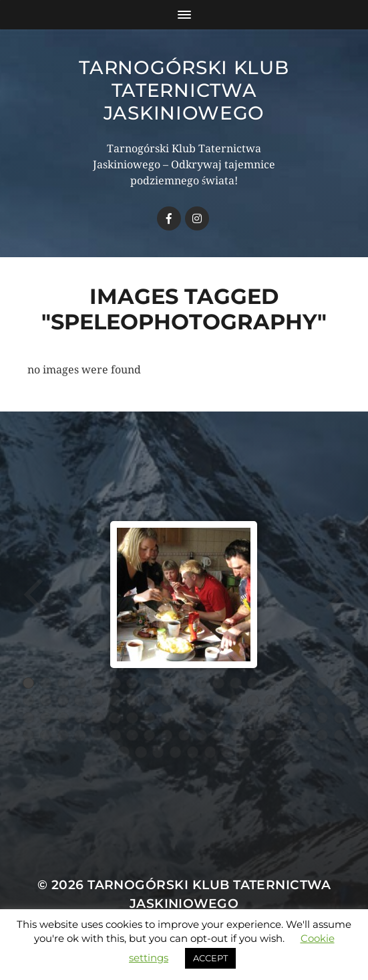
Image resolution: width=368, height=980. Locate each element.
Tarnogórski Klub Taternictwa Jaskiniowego (184, 90)
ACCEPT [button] (210, 958)
